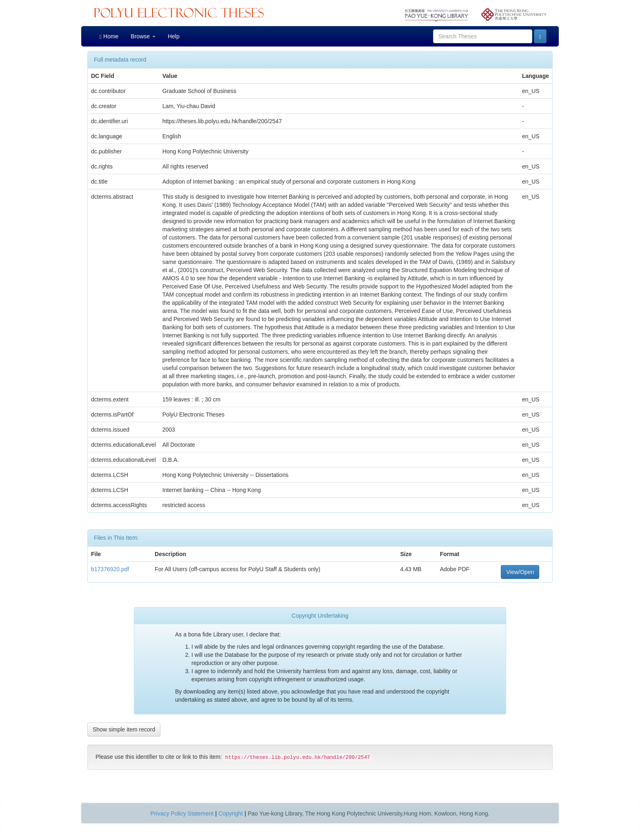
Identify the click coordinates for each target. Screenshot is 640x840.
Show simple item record (124, 729)
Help (174, 36)
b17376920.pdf (110, 569)
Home (109, 37)
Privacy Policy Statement (182, 813)
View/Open (520, 572)
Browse (143, 36)
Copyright (231, 813)
